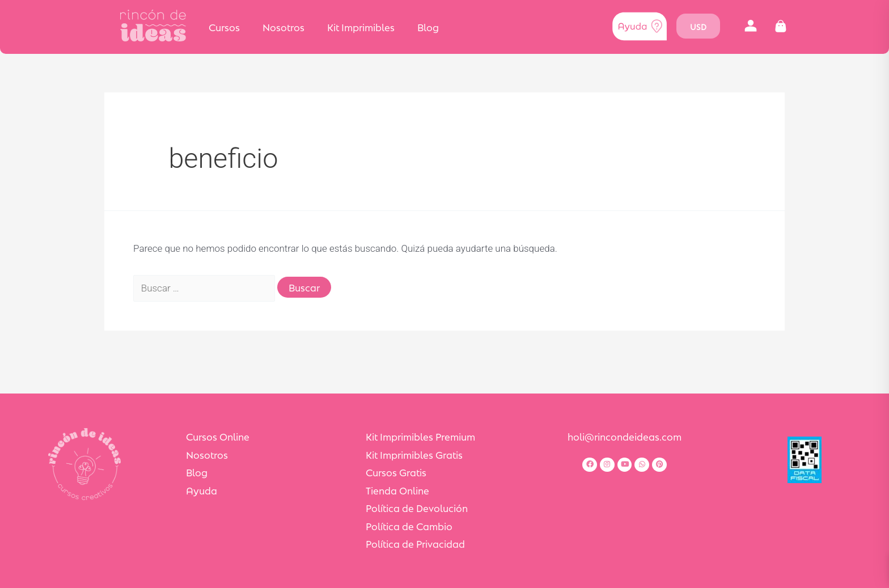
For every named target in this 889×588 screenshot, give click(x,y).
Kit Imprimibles (361, 27)
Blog (428, 27)
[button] (751, 26)
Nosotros (283, 27)
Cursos (224, 27)
